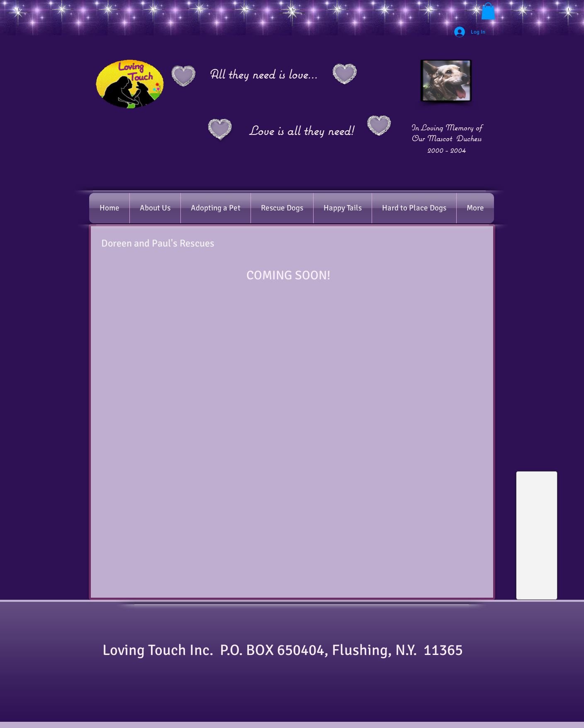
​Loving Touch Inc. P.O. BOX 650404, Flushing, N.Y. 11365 (288, 650)
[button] (488, 11)
